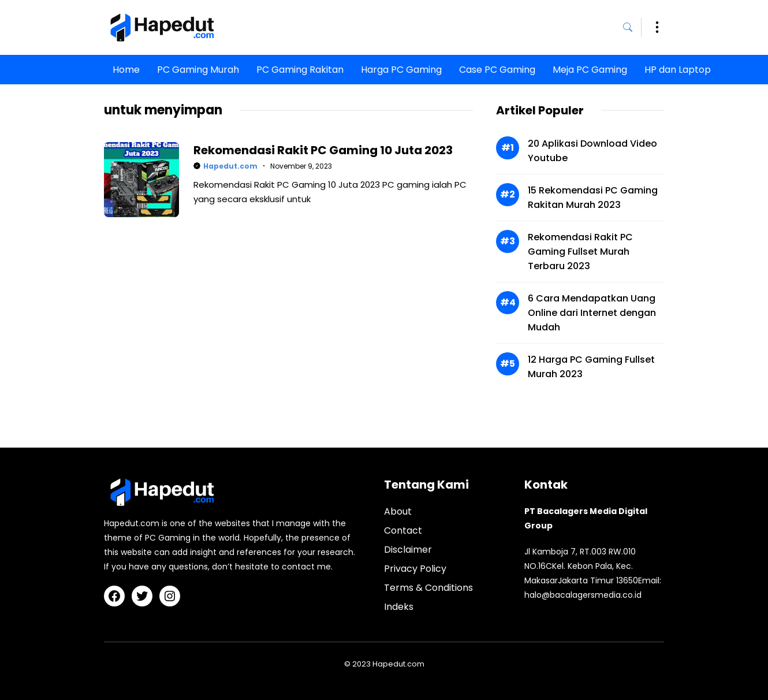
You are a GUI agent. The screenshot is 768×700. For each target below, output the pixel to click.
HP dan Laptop (678, 70)
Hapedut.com (230, 166)
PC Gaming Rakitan (300, 70)
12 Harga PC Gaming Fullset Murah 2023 (591, 367)
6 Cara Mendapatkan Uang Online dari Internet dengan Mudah (592, 313)
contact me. (307, 567)
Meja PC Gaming (590, 70)
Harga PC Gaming (401, 70)
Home (126, 70)
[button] (632, 27)
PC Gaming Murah (198, 70)
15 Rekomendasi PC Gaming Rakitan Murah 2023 (593, 198)
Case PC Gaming (497, 70)
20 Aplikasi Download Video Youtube (592, 151)
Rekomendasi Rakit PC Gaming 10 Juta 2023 (323, 150)
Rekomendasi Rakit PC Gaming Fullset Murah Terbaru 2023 (580, 252)
